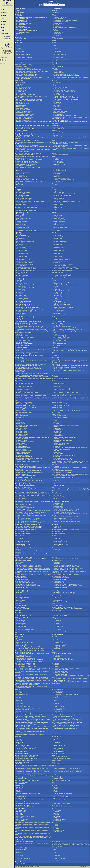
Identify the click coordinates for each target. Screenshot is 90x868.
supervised (57, 477)
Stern (28, 399)
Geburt (20, 813)
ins (25, 663)
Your (55, 266)
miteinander (31, 803)
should (60, 137)
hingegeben (19, 693)
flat (88, 474)
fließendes (19, 427)
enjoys (60, 641)
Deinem (37, 181)
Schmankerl (43, 142)
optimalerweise (48, 765)
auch (24, 461)
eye (53, 84)
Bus (20, 748)
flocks (55, 318)
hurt (70, 716)
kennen (17, 696)
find (56, 309)
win (60, 331)
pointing (60, 393)
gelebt (18, 45)
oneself (78, 194)
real (61, 23)
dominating (57, 562)
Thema (29, 567)
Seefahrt (27, 221)
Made (38, 843)
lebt (22, 50)
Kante (28, 261)
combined (56, 430)
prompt (80, 676)
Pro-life (56, 369)
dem (20, 23)
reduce (69, 521)
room (74, 74)
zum (25, 151)
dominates (63, 568)
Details (40, 147)
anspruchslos (19, 492)
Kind (19, 810)
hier (24, 397)
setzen (35, 77)
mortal (54, 802)
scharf (46, 722)
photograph (56, 469)
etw (19, 119)
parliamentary (60, 367)
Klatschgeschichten (33, 145)
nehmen (28, 28)
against (61, 325)
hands (55, 280)
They (55, 461)
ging (23, 390)
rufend (34, 665)
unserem (21, 540)
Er (17, 269)
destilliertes (19, 425)
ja (25, 718)
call (60, 255)
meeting (59, 540)
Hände (18, 280)
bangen (26, 532)
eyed (59, 89)
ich (17, 47)
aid (85, 676)
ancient (62, 544)
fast (53, 762)
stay (56, 541)
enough (58, 58)
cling (56, 22)
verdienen (22, 246)
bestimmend (20, 562)
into (58, 98)
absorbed (80, 448)
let (56, 304)
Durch (18, 727)
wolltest (20, 397)
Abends (36, 567)
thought (74, 570)
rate (79, 521)
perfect (61, 155)
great (60, 226)
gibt (26, 178)
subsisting (56, 597)
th (66, 472)
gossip (66, 144)
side (68, 209)
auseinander (19, 525)
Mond (37, 399)
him (60, 810)
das (17, 25)
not (58, 122)
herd (64, 321)
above (55, 34)
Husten (48, 719)
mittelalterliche (35, 570)
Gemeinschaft (24, 270)
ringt (27, 328)
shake (57, 283)
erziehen (28, 688)
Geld (16, 232)
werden (44, 206)
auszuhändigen (42, 396)
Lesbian (64, 370)
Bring (18, 181)
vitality (54, 349)
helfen (42, 661)
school (59, 546)
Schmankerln (34, 150)
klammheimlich (30, 288)
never (54, 782)
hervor (21, 677)
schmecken (23, 725)
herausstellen (44, 668)
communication (77, 482)
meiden (25, 229)
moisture (74, 448)
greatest (58, 757)
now (63, 77)
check (66, 120)
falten (24, 315)
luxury (65, 845)
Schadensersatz (21, 509)
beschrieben (19, 724)
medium (75, 721)
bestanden (40, 827)
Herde (17, 317)
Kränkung (43, 716)
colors (63, 171)
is (62, 76)
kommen (26, 19)
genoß (28, 642)
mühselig (18, 777)
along (64, 625)
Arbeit (38, 571)
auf (30, 99)
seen (66, 758)
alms (54, 65)
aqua (72, 425)
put (56, 250)
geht (20, 310)
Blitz (26, 751)
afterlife (56, 31)
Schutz (42, 515)
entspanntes (20, 434)
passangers (61, 586)
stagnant (56, 428)
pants (74, 461)
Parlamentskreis (23, 369)
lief (22, 742)
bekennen (30, 180)
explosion (59, 727)
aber (39, 331)
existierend (45, 824)
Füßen (25, 194)
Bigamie (17, 130)
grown (79, 769)
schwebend (19, 787)
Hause (24, 537)
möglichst (18, 765)
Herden (18, 318)
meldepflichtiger (21, 164)
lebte (23, 51)
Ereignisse (19, 160)
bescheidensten (22, 497)
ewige (20, 605)
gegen (24, 325)
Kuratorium (18, 366)
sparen (21, 244)
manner (62, 795)
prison (68, 471)
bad (60, 198)
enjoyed (56, 639)
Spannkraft (34, 349)
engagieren (44, 137)
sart (26, 762)
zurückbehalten (24, 252)
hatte (23, 644)
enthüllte (27, 147)
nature (69, 780)
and (60, 32)
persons (74, 349)
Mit (17, 267)
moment (64, 54)
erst (16, 685)
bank (67, 237)
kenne (20, 700)
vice (54, 342)
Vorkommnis (42, 157)
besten (25, 765)
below (55, 35)
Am (17, 772)
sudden (60, 629)
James (19, 148)
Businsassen (22, 586)
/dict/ (4, 61)
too (68, 76)
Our (55, 148)
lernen (28, 713)
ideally (54, 765)
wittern (22, 230)
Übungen (29, 769)
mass (70, 482)
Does (55, 832)
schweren (25, 111)
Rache (20, 506)
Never (55, 784)
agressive (56, 440)
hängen (25, 22)
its (62, 518)
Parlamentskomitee (36, 369)
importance (73, 682)
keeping (56, 578)
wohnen (17, 848)
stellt (37, 677)
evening (74, 567)
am (17, 22)
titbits (69, 148)
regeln (32, 267)
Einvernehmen (19, 153)
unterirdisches (20, 455)
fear (55, 532)
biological (84, 361)
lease (64, 379)
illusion (60, 414)
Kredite (18, 334)
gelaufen (19, 739)
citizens (56, 135)
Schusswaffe (19, 380)
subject (58, 567)
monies (59, 235)
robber (61, 394)
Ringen (24, 323)
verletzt (22, 733)
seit (17, 410)
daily (77, 767)
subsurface (57, 455)
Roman (20, 812)
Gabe (29, 65)
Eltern (24, 541)
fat (62, 56)
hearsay (57, 816)
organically (73, 769)
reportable (56, 161)
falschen (26, 200)
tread (56, 192)
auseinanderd (34, 526)
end (73, 591)
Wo (17, 460)
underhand (57, 289)
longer (67, 405)
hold (56, 285)
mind (58, 114)
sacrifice (57, 20)
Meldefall (32, 164)
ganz (25, 487)
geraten (24, 224)
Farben (18, 171)
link (56, 301)
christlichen (27, 373)
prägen (29, 561)
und (20, 32)
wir (17, 744)
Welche (18, 178)
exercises (73, 767)
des (30, 73)
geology (55, 362)
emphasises (65, 673)
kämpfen (37, 803)
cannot (57, 676)
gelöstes (26, 442)
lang (32, 760)
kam (28, 731)
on (58, 56)
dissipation (55, 125)
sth (60, 117)
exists (56, 827)
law (60, 725)
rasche (44, 680)
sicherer (20, 313)
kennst (20, 702)
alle (16, 487)
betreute (18, 477)
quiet (59, 288)
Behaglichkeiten (34, 70)
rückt (24, 76)
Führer (22, 150)
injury (80, 586)
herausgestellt (42, 674)
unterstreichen (30, 668)
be (54, 61)
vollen (22, 647)
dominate (56, 561)
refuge (72, 514)
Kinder (46, 686)
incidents (56, 158)
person (54, 402)
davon (38, 586)
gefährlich (18, 634)
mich (31, 724)
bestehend (38, 824)
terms (63, 197)
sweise (19, 354)
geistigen (26, 116)
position (64, 269)
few (75, 145)
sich (17, 28)
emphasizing (57, 670)
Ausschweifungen (31, 125)
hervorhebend (20, 671)
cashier (54, 396)
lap (61, 845)
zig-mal (22, 657)
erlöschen (18, 591)
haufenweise (28, 658)
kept (55, 579)
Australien (18, 127)
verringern (46, 523)
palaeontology (56, 361)
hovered (56, 789)
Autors (30, 683)
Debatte (41, 568)
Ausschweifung (19, 125)
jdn (17, 95)
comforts (56, 70)
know (55, 696)
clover (59, 843)
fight (54, 323)
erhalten (26, 589)
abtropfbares (20, 439)
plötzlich (22, 628)
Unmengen (31, 654)
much (77, 489)
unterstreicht (27, 677)
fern (16, 607)
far (53, 607)
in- (17, 710)
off (58, 96)
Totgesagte (18, 402)
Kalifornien (31, 511)
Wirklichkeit (18, 465)
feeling (67, 716)
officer (62, 388)
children (85, 682)
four (78, 727)
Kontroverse (23, 514)
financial (69, 724)
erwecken (48, 379)
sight (59, 95)
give (68, 20)
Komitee (41, 364)
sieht (19, 352)
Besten (28, 151)
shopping (71, 718)
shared (68, 474)
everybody (61, 463)
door (76, 393)
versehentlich (29, 390)
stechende (19, 105)
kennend (19, 697)
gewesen (25, 827)
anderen (23, 399)
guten (18, 412)
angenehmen (21, 71)
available (67, 178)
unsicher (32, 209)
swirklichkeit (24, 472)
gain (56, 204)
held (67, 394)
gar (22, 680)
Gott (19, 843)
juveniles (19, 449)
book (72, 631)
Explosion (23, 731)
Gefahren (19, 214)
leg (85, 461)
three (62, 631)
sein (17, 17)
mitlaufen (39, 321)
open (73, 98)
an (72, 122)
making (80, 682)
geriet (28, 727)
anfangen (24, 747)
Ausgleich (34, 520)
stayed (62, 579)
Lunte (27, 230)
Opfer (24, 660)
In (17, 686)
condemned (59, 405)
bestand (38, 833)
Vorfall (34, 157)
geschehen (45, 377)
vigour (65, 349)
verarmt (17, 805)
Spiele (2, 24)
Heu (23, 257)
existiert (46, 827)
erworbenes (25, 263)
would (60, 645)
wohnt (21, 855)
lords (84, 148)
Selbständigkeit (19, 688)
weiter (45, 489)
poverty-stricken (57, 805)
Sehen (21, 818)
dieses (31, 722)
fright (78, 584)
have (56, 116)
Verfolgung (18, 517)
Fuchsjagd (21, 568)
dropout (76, 521)
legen (26, 250)
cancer (65, 325)
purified (56, 425)
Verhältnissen (29, 71)
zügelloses (42, 125)
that (62, 567)
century (69, 472)
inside (60, 710)
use (56, 385)
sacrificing (60, 691)
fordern (28, 509)
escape (56, 581)
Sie (17, 180)
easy (61, 309)
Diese (18, 514)
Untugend (24, 342)
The (54, 76)
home (64, 609)
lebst (19, 48)
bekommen (26, 209)
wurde (24, 574)
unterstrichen (29, 674)
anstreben (20, 502)
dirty (55, 263)
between (56, 92)
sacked (76, 517)
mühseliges (19, 778)
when (58, 680)
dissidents (59, 514)
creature (56, 73)
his (85, 77)
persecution (81, 514)
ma (42, 495)
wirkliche (27, 375)
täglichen (31, 489)
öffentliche (19, 235)
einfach (40, 559)
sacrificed (60, 693)
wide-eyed (56, 111)
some (66, 148)
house (56, 275)
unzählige (41, 654)
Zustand (35, 715)
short (65, 255)
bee (82, 843)
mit (17, 89)
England (47, 568)
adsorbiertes (20, 440)
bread (61, 821)
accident (58, 328)
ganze (20, 25)
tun (46, 17)
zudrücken (24, 87)
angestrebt (43, 512)
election (79, 329)
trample (57, 203)
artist (54, 573)
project (71, 264)
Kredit (17, 333)
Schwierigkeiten (44, 727)
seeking (74, 511)
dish (69, 721)
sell (77, 631)
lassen (27, 303)
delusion (55, 414)
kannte (24, 705)
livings (54, 41)
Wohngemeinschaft (21, 474)
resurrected (57, 551)
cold (58, 207)
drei (25, 631)
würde (34, 708)
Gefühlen (28, 565)
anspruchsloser (20, 494)
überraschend (32, 629)
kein (17, 260)
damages (61, 508)
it (58, 50)
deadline (58, 76)
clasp (56, 315)
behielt (38, 721)
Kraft (41, 349)
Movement (81, 370)
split (61, 410)
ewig (16, 604)
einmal (18, 39)
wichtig (38, 686)
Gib (33, 181)
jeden (39, 769)
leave (55, 715)
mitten (18, 277)
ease (59, 412)
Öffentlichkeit (33, 521)
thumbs (61, 312)
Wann (18, 758)
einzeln (36, 773)
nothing (64, 584)
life (53, 14)
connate (56, 443)
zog (28, 388)
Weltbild (42, 570)
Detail (25, 142)
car (63, 543)
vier (20, 92)
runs (59, 741)
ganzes (20, 623)
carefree (57, 795)
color (61, 169)
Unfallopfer (22, 328)
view (58, 108)
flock (54, 317)
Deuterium (41, 437)
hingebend (19, 691)
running (56, 427)
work (58, 573)
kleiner (20, 163)
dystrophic (56, 431)
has (62, 571)
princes (56, 184)
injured (81, 727)
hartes (18, 422)
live (55, 42)
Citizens (56, 137)
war (39, 567)
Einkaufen (34, 718)
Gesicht (37, 734)
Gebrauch (27, 385)
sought (59, 520)
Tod (27, 31)
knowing (56, 697)
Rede (23, 686)
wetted (55, 434)
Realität (17, 375)
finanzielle (36, 727)
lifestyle (76, 559)
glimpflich (45, 96)
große (18, 108)
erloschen (19, 594)
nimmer (22, 782)
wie (17, 186)
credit (54, 333)
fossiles (18, 443)
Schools (56, 521)
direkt (18, 110)
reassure (65, 520)
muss (34, 683)
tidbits (55, 144)
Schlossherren (19, 151)
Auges (27, 99)
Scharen (47, 654)
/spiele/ (4, 63)
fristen (17, 613)
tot (17, 35)
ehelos (28, 485)
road (57, 728)
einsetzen (26, 17)
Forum (34, 364)
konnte (21, 77)
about (84, 145)
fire (56, 386)
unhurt (72, 586)
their (62, 461)
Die (17, 137)
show (62, 180)
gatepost (73, 92)
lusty (54, 650)
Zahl (20, 652)
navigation (63, 221)
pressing (56, 433)
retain (57, 252)
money (54, 232)
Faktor (39, 574)
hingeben (18, 690)
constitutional (57, 445)
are (63, 178)
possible (81, 770)
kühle (18, 174)
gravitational (57, 439)
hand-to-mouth (63, 307)
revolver (65, 339)
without (56, 306)
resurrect (56, 548)
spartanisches (33, 800)
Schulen (21, 523)
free (64, 718)
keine (18, 167)
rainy (65, 261)
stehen (29, 194)
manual (61, 282)
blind (60, 87)
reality (63, 120)
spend (57, 240)
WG (29, 474)
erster (20, 294)
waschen (22, 249)
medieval (69, 570)
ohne (18, 306)
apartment (73, 474)
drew (65, 388)
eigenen (20, 194)
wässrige (19, 107)
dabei (32, 660)
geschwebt (19, 789)
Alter (24, 479)
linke (20, 312)
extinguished (59, 591)
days (62, 626)
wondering (58, 722)
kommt (30, 830)
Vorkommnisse (19, 161)
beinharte (21, 471)
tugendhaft (36, 775)
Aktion (18, 372)
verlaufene (19, 177)
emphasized (57, 671)
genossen (19, 639)
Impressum (77, 867)
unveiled (70, 145)
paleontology (68, 361)
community (62, 474)
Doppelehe (25, 130)
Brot (20, 821)
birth (56, 813)
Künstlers (45, 571)
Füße (18, 189)
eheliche (17, 407)
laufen (26, 321)
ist (24, 460)
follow (74, 201)
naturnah (30, 780)
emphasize (57, 668)
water (54, 419)
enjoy (69, 530)
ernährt (21, 599)
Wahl (24, 329)
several (66, 476)
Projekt (30, 264)
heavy (62, 437)
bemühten (21, 521)
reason (65, 306)
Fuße (25, 201)
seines (39, 17)
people (79, 474)
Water (55, 518)
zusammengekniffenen (25, 114)
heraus (41, 677)
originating (56, 665)
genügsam (26, 492)
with (55, 90)
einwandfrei (24, 775)
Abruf (23, 255)
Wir (17, 331)
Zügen (26, 647)
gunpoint (64, 383)
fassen (24, 204)
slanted (56, 102)
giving (55, 691)
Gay (70, 370)
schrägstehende (21, 104)
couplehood (56, 357)
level (67, 518)
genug (22, 58)
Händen (24, 300)
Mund (30, 307)
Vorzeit (45, 361)
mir (36, 514)
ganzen (21, 622)
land (68, 56)
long (69, 607)
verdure (55, 272)
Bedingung (22, 340)
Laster (17, 342)
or (61, 266)
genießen (33, 530)
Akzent (33, 670)
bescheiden (40, 492)
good (60, 197)
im (21, 39)
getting (65, 76)
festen (18, 204)
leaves (58, 718)
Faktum (29, 142)
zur (28, 77)
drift (55, 525)
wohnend (19, 849)
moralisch (18, 775)
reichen (31, 458)
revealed (64, 145)
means (67, 59)
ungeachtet (19, 227)
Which (55, 178)
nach (22, 31)
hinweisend (18, 673)
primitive (56, 449)
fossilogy (78, 361)
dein (26, 181)
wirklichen (20, 347)
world (81, 399)
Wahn (17, 414)
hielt (27, 394)
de (25, 757)
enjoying (56, 638)
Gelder (18, 234)
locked (59, 803)
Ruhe (31, 77)
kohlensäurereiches (22, 451)
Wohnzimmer (31, 74)
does (82, 468)
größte (20, 757)
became (59, 574)
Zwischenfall (19, 158)
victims (61, 658)
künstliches (19, 29)
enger (18, 270)
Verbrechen (39, 326)
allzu (17, 500)
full (56, 25)
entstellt (42, 734)
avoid (56, 229)
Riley (57, 846)
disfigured (74, 728)
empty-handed (58, 300)
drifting (55, 526)
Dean (23, 148)
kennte (24, 708)
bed (72, 209)
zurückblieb (18, 721)
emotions (77, 565)
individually (78, 772)
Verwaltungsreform (20, 370)
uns (36, 331)
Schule (26, 546)
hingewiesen (19, 676)
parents (66, 541)
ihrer (20, 410)
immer (26, 520)
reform (80, 367)
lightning (62, 751)
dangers (56, 214)
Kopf (25, 241)
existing (56, 824)
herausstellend (45, 671)
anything (73, 267)
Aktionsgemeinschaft (30, 366)
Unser (18, 150)
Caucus (60, 369)
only (54, 680)
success (64, 819)
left (62, 716)
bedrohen (30, 383)
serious (57, 164)
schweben (29, 226)
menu (58, 721)
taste (78, 722)
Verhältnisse (26, 59)
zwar (24, 331)
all (54, 74)
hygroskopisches (21, 448)
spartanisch (18, 798)
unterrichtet (42, 773)
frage (34, 724)
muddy (55, 452)
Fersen (38, 201)
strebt (36, 511)
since (55, 410)
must (69, 679)
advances (61, 243)
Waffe (26, 383)
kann (19, 269)
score (54, 652)
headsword (57, 442)
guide (58, 148)
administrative (74, 367)
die (17, 73)
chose (58, 397)
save (56, 244)
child (56, 810)
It (54, 631)
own (72, 28)
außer (18, 217)
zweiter (21, 295)
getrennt (18, 53)
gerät (28, 212)
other (70, 476)
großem (20, 195)
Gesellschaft (37, 137)
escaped (67, 586)
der (50, 137)
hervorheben (21, 668)
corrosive (66, 440)
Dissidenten (22, 515)
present (58, 511)
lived (55, 45)
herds (60, 320)
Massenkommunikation (38, 482)
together (60, 359)
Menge (21, 654)
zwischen (19, 793)
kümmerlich (26, 614)
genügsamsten (36, 495)
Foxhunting (57, 568)
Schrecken (24, 584)
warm (55, 175)
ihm (31, 396)
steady (56, 292)
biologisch (34, 770)
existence (55, 140)
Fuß (16, 188)
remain (57, 485)
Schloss (21, 468)
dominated (57, 564)
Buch (41, 631)
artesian (56, 446)
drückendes (19, 433)
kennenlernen (35, 713)
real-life (56, 377)
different (77, 399)
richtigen (29, 466)
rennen (32, 747)
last (62, 719)
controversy (60, 512)
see (56, 117)
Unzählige (19, 660)
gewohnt (19, 851)
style (70, 195)
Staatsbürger (26, 134)
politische (37, 329)
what (62, 722)
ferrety (55, 104)
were (64, 514)
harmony (55, 153)
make (56, 243)
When (55, 758)
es (20, 50)
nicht (17, 122)
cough (79, 719)
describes (62, 721)
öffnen (27, 120)
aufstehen (32, 210)
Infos (2, 9)
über (17, 59)
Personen (18, 351)
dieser (20, 329)
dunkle (28, 481)
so (65, 203)
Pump (26, 336)
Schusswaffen (20, 382)
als (23, 685)
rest (81, 77)
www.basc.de (7, 53)
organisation (84, 366)
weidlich (39, 647)
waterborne (57, 457)
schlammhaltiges (21, 452)
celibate (62, 485)
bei (44, 122)
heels (64, 201)
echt (40, 377)
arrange (68, 267)
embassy (55, 515)
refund (57, 253)
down (54, 127)
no (54, 164)
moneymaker (62, 264)
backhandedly (65, 291)
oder (20, 266)
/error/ (4, 62)
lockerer (31, 355)
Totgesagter (28, 402)
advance (57, 247)
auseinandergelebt (33, 528)
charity (61, 66)
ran (59, 742)
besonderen (23, 167)
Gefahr (17, 212)
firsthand (63, 294)
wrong (66, 200)
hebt (17, 677)
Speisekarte (24, 722)
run (56, 224)
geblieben (25, 579)
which (58, 489)
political (69, 329)
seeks (70, 509)
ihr (17, 623)
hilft (23, 489)
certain (67, 715)
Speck (44, 843)
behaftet (28, 344)
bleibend (25, 578)
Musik (20, 574)
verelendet (23, 805)
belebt (22, 554)
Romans (67, 544)
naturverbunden (20, 780)
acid (55, 451)
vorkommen (28, 823)
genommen (35, 377)
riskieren (28, 32)
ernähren (20, 596)
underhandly (57, 291)
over (63, 203)
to (54, 17)
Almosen (18, 65)
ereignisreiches (23, 166)
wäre (21, 773)
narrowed (59, 113)
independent (56, 683)
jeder (29, 487)
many (67, 725)
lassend (39, 551)
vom (25, 74)
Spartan (55, 798)
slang (18, 760)
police (58, 388)
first (56, 294)
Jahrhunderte (34, 481)
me (65, 92)
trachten (31, 508)
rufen (31, 663)
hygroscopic (57, 448)
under (58, 127)
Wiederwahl (44, 511)
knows (60, 704)
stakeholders (68, 137)
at (62, 116)
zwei (17, 312)
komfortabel (41, 71)
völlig (26, 629)
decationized (57, 436)
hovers (55, 790)
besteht (39, 830)
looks (57, 351)
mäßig (42, 722)
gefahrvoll (28, 218)
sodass (25, 724)
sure (57, 313)
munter (24, 650)
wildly (65, 241)
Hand (17, 279)
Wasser (17, 419)
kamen (28, 586)
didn (57, 331)
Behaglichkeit (30, 68)
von (20, 63)
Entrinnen (26, 587)
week (64, 719)
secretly (56, 286)
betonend (37, 671)
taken (55, 23)
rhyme (60, 306)
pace (59, 611)
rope (66, 303)
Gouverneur (22, 511)
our (82, 489)
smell (55, 230)
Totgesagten (20, 404)
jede (17, 654)
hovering (56, 787)
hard (77, 201)
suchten (28, 515)
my (56, 114)
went (60, 390)
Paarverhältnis (19, 357)
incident (55, 157)
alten (24, 544)
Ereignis (17, 157)
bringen (21, 264)
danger (54, 212)
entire (74, 122)
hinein (24, 54)
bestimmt (19, 564)
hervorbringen (19, 663)
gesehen (37, 758)
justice (57, 679)
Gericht (36, 722)
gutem (19, 155)
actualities (61, 471)
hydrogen (66, 437)
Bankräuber (22, 394)
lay (68, 694)
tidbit (60, 142)
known (55, 699)
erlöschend (19, 592)
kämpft (40, 328)
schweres (19, 437)
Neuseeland (27, 127)
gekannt (18, 699)
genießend (19, 638)
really (66, 489)
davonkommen (34, 96)
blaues (18, 102)
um (25, 58)
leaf (64, 533)
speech (58, 682)
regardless (57, 227)
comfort (55, 68)
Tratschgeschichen (21, 145)
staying (64, 578)
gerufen (34, 666)
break (57, 747)
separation (60, 407)
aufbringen (34, 269)
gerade (18, 58)
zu (27, 58)
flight (57, 326)
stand (56, 194)
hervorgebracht (20, 666)
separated (60, 409)
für (30, 137)
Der (17, 76)
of (64, 56)
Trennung (23, 407)
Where (55, 460)
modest (55, 492)
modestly (55, 557)
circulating (56, 454)
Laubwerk (23, 272)
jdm (17, 120)
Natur (20, 815)
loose (55, 355)
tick (62, 336)
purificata (34, 425)
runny (55, 177)
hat (32, 397)
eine (17, 292)
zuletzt (28, 758)
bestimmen (21, 561)
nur (20, 122)
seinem (44, 574)
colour (54, 169)
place (59, 537)
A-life (55, 29)
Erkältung (35, 719)
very (64, 351)
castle (54, 150)
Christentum (22, 570)
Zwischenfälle (30, 161)
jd (25, 212)
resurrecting (57, 549)
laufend (18, 738)
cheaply (61, 96)
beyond (59, 59)
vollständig (22, 617)
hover (55, 786)
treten (28, 192)
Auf (17, 722)
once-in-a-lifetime (58, 39)
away (57, 399)
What (55, 602)
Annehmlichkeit (19, 68)
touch (61, 313)
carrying (67, 391)
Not (22, 81)
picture (67, 351)
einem (20, 96)
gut (33, 309)
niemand (39, 397)
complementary (58, 172)
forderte (23, 396)
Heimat (23, 609)
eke (56, 614)
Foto (21, 469)
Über (43, 329)
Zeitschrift (21, 147)
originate (56, 663)
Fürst (16, 183)
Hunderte (21, 655)
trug (33, 391)
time (54, 463)
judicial (54, 407)
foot (53, 188)
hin (47, 677)
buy (56, 297)
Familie (24, 620)
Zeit (23, 625)
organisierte (32, 326)
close (71, 76)
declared (59, 402)
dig (27, 755)
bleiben (32, 485)
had (61, 644)
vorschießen (23, 247)
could (57, 77)
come (67, 591)
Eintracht (29, 153)
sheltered (56, 26)
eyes (55, 86)
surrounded (60, 274)
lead (56, 307)
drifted (55, 528)
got (72, 410)
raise (56, 238)
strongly (65, 676)
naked (60, 90)
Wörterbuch (4, 33)
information (75, 142)
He (54, 77)
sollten (24, 137)
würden (48, 773)
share (57, 476)
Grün (16, 272)
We (54, 331)
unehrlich (19, 263)
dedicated (58, 753)
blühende (31, 352)
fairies (66, 399)
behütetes (19, 26)
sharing (84, 474)
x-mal (18, 657)
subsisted (56, 599)
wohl (43, 724)
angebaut (40, 770)
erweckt (17, 555)
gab (25, 150)
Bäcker (21, 538)
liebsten (32, 765)
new (61, 379)
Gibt (17, 839)
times (61, 655)
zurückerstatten (24, 253)
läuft (21, 741)
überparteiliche (20, 364)
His (54, 682)
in (17, 54)
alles (17, 74)
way (71, 607)
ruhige (21, 292)
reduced (61, 807)
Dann (18, 718)
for (58, 54)
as (64, 468)
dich (35, 397)
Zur (17, 683)
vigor (58, 349)
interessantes (19, 142)
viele (44, 728)
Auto (21, 543)
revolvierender (20, 339)
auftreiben (22, 238)
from (58, 23)
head (74, 116)
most (55, 495)
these (68, 767)
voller (18, 218)
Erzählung (31, 685)
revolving (56, 339)
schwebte (19, 792)
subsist (56, 596)
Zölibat (17, 484)
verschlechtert (19, 730)
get (56, 96)
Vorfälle (38, 160)
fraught (55, 218)
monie (55, 234)
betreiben (48, 502)
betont (36, 674)
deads (66, 404)
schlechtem (21, 198)
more (55, 494)
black (55, 101)
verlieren (30, 95)
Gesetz (28, 728)
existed (56, 826)
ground (59, 34)
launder (57, 249)
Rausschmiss (39, 518)
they (81, 137)
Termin (20, 76)
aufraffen (18, 207)
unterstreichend (29, 671)
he (54, 50)
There (55, 587)
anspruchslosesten (24, 495)
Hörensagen (22, 816)
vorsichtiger (37, 494)
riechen (31, 230)
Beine (26, 206)
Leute (47, 728)
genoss (24, 642)
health (73, 351)
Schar (30, 317)
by (75, 194)
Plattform (27, 364)
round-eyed (63, 111)
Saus (19, 56)
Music (55, 574)
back (66, 116)
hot (58, 201)
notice (69, 255)
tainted (59, 344)
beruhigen (42, 521)
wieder (18, 206)
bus (56, 586)
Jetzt (17, 77)
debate (75, 568)
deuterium (56, 437)
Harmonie (36, 153)
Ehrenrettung (22, 683)
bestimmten (29, 715)
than (71, 584)
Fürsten (18, 184)
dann (40, 724)
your (68, 74)
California (66, 509)
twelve (58, 626)
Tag (21, 54)
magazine (59, 145)
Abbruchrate (38, 523)
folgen (29, 201)
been (65, 571)
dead (64, 402)
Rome (69, 770)
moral (54, 775)
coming (67, 592)
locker (17, 762)
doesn (62, 489)
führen (44, 800)
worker (68, 727)
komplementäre (21, 172)
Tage (25, 626)
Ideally (55, 767)
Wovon (18, 602)
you (55, 48)
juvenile (65, 449)
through (59, 99)
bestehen (35, 823)
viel (42, 489)
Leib (17, 32)
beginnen (28, 533)
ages (58, 481)
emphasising (65, 670)
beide (30, 122)
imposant (43, 468)
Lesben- (33, 373)
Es (30, 397)
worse (75, 725)
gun (53, 380)
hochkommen (27, 207)
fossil (64, 443)
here (65, 397)
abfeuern (29, 386)
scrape (57, 616)
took (56, 631)
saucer (55, 89)
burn (65, 258)
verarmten (20, 807)
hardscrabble (56, 777)
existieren (41, 823)
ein (17, 87)
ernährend (22, 597)
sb (63, 95)
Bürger (17, 134)
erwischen (35, 200)
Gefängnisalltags (36, 471)
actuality (55, 465)
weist (45, 677)
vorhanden (18, 823)
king (72, 186)
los (34, 390)
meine (23, 512)
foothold (61, 204)
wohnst (20, 854)
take (56, 28)
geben (26, 283)
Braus (25, 56)
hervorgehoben (20, 674)
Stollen (22, 442)
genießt (22, 641)
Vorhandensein (26, 140)
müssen (21, 180)
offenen (20, 101)
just (54, 58)
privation (55, 81)
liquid (55, 105)
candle (62, 458)
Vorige (18, 719)
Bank (25, 237)
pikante (36, 147)
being (72, 517)
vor (20, 110)
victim (63, 328)
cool (55, 174)
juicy (77, 145)
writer (62, 757)
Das (17, 328)
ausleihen (22, 243)
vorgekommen (33, 827)
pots (55, 257)
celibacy (55, 484)
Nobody (69, 397)
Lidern (30, 111)
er (17, 50)
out (54, 217)
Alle (17, 586)
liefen (20, 744)
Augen (18, 86)
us (63, 148)
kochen (20, 461)
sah (19, 391)
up (71, 20)
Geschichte (35, 142)
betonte (32, 679)
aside (63, 250)
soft (55, 424)
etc (45, 775)
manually (66, 282)
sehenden (22, 99)
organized (66, 326)
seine (21, 59)
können (36, 458)
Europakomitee (23, 367)
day (68, 261)
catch (56, 200)
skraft (18, 349)
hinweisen (23, 670)
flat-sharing (56, 474)
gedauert (32, 631)
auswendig (23, 710)
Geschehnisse (29, 160)
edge (62, 634)
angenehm (23, 79)
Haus (20, 275)
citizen (54, 134)
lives (55, 16)
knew (60, 705)
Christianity (57, 570)
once (58, 628)
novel (56, 812)
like (58, 186)
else (65, 463)
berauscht (25, 819)
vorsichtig (33, 492)
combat (68, 803)
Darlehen (24, 333)
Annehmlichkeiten (21, 70)
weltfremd (46, 399)
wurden (17, 733)
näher (34, 76)
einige (31, 147)
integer (30, 775)
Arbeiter (34, 731)
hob (17, 679)
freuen (42, 648)
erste (48, 680)
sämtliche (20, 487)
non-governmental (75, 366)
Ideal (17, 773)
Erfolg (21, 819)
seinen (32, 518)
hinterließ (25, 716)
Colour (55, 181)
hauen (28, 241)
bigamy (54, 130)
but (70, 122)
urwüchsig (30, 650)
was (63, 391)
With (55, 267)
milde (26, 65)
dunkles (18, 481)
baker (59, 538)
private (57, 93)
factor (72, 574)
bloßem (20, 90)
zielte (19, 393)
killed (68, 658)
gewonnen (32, 331)
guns (55, 382)
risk (56, 17)
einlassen (40, 99)
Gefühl (36, 716)
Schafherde (24, 317)
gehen (37, 101)
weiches (18, 424)
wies (45, 679)
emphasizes (57, 673)
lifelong (54, 760)
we (65, 331)
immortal (55, 604)
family (59, 620)
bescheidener (45, 494)
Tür (39, 393)
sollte (23, 770)
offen (29, 518)
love (64, 22)
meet (69, 269)
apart (59, 53)
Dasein (17, 140)
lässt (23, 267)
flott (16, 611)
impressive (68, 468)
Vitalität (26, 349)
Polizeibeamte (23, 388)
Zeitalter (17, 479)
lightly (71, 96)
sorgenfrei (18, 795)
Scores (55, 658)
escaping (64, 587)
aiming (66, 393)
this (76, 329)
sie (18, 50)
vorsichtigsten (47, 495)
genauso (38, 468)
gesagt (38, 683)
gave (61, 148)
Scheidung (31, 407)
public (55, 235)
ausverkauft (47, 631)
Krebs (31, 325)
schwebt (18, 790)
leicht (18, 309)
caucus (54, 364)
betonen (37, 668)
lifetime (54, 37)
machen (26, 108)
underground (68, 455)
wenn (26, 773)
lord (62, 186)
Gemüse (19, 770)
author (64, 679)
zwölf (21, 626)
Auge (16, 84)
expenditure (76, 269)
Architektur (19, 571)
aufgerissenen (22, 89)
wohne (20, 852)
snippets (60, 144)
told (82, 394)
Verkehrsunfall (26, 734)
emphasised (65, 671)
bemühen (37, 502)
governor (59, 509)
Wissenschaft (29, 361)
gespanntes (19, 446)
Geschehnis (26, 157)
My (54, 511)
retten (24, 682)
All (54, 489)
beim (17, 538)
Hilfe (16, 682)
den (18, 54)
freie (20, 303)
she (56, 50)
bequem (21, 74)
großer (19, 226)
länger (28, 405)
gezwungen (45, 397)
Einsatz (35, 17)
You (54, 180)
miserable (63, 614)
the (54, 25)
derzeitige (28, 512)
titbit (54, 142)
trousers (66, 461)
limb (63, 32)
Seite (23, 250)
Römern (28, 544)
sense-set (82, 122)
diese (24, 769)
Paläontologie (19, 361)
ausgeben (22, 240)
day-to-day (86, 489)
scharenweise (20, 658)
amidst (55, 277)
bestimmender (32, 574)
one (58, 17)
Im (17, 784)
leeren (20, 300)
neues (19, 533)
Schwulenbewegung (44, 373)
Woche (22, 719)
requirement (58, 340)
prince (54, 183)
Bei (17, 329)
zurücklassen (41, 715)
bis (36, 631)
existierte (46, 833)
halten (25, 285)
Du (17, 397)
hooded (56, 110)
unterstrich (26, 679)
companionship (65, 270)
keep (76, 117)
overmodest (57, 498)
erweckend (18, 552)
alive (57, 61)
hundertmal (28, 657)
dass (22, 391)
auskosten (45, 647)
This (55, 512)
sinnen (24, 506)
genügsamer (29, 494)
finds (57, 310)
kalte (17, 209)
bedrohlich (29, 76)
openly (61, 517)
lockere (18, 355)
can (64, 267)
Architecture (57, 571)
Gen (26, 654)
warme (18, 175)
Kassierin (33, 394)
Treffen (25, 540)
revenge (60, 505)
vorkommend (31, 824)
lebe (19, 47)
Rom (32, 772)
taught (73, 772)
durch (29, 101)
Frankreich (25, 843)
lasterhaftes (22, 345)
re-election (76, 509)
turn (56, 87)
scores (55, 654)
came (60, 660)
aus (17, 23)
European (58, 366)
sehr (46, 724)
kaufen (28, 297)
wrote (64, 680)
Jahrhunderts (38, 472)
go (56, 98)
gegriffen (28, 23)
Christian (75, 370)
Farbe (17, 169)
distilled (64, 425)
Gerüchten (32, 816)
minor (56, 160)
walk (64, 191)
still (58, 461)
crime (71, 326)
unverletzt (33, 586)
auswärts (19, 860)
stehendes (19, 428)
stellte (36, 679)
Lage (38, 728)
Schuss (25, 379)
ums (17, 19)
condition (72, 715)
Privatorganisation (35, 367)
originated (56, 666)
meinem (20, 116)
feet (55, 189)
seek (55, 502)
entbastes (19, 436)
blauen (24, 96)
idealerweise (39, 765)
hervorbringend (20, 665)
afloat (55, 421)
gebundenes (20, 430)
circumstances (68, 807)
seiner (31, 285)
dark (55, 481)
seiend (24, 824)
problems (74, 724)
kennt (21, 704)
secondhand (57, 295)
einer (22, 383)
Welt (41, 375)
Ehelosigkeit (26, 484)
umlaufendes (20, 454)
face (70, 728)
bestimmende (23, 567)
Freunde (33, 661)
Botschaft (37, 515)
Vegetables (57, 769)
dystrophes (19, 431)
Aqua (29, 425)
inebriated (56, 819)
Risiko (35, 99)
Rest (44, 77)
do (65, 17)
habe (20, 512)
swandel (38, 355)
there (59, 460)
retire (60, 77)
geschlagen (46, 331)
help (70, 489)
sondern (26, 122)
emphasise (72, 668)
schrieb (36, 685)
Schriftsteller (31, 757)
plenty (62, 303)
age (53, 479)
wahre (38, 375)
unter (31, 17)
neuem (39, 379)
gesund (40, 206)
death (54, 147)
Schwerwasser (31, 437)
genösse (24, 645)
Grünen (20, 274)
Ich (17, 391)
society (78, 137)
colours (56, 171)
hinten (24, 117)
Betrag (25, 269)
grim (57, 471)
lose (56, 19)
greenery (60, 272)
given (55, 693)
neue (24, 728)
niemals (17, 782)
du (17, 48)
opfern (25, 20)
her (74, 394)
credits (55, 334)
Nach (32, 31)
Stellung (34, 512)
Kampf (17, 323)
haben (28, 117)
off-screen (55, 347)
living (55, 44)
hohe (25, 261)
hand (54, 279)
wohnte (24, 857)
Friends (56, 660)
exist (55, 823)
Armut (17, 81)
